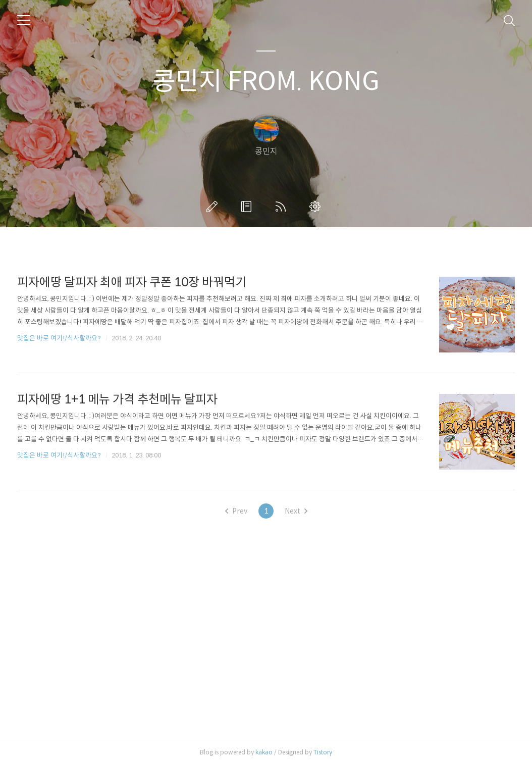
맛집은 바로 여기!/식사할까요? (59, 338)
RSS (283, 207)
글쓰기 (214, 207)
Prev (236, 511)
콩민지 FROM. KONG (266, 81)
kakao (264, 752)
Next (296, 511)
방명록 (248, 207)
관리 (317, 207)
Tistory (323, 752)
